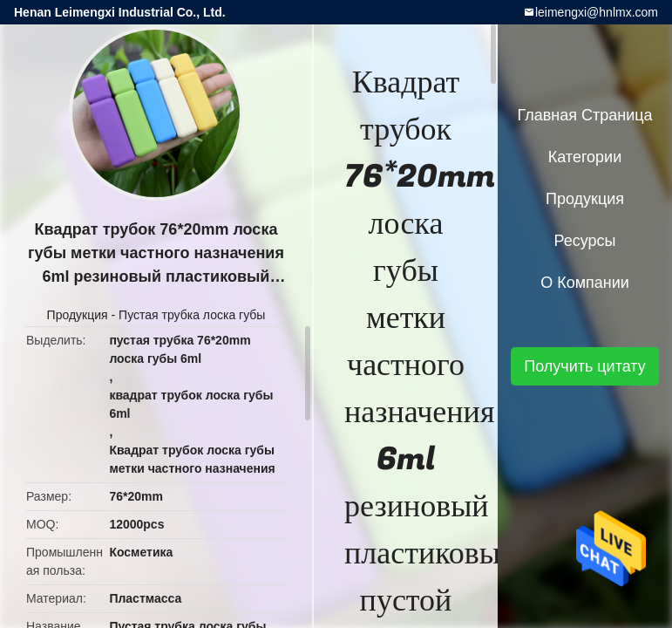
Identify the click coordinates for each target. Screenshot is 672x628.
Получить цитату (585, 366)
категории (585, 157)
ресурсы (585, 241)
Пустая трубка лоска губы (192, 315)
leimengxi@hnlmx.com (597, 12)
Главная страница (584, 115)
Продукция (78, 315)
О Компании (585, 283)
